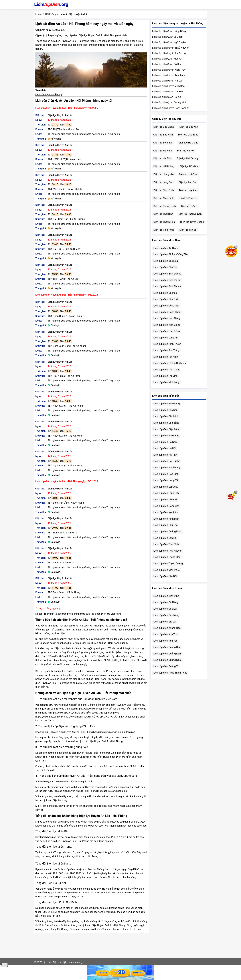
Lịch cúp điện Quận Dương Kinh (169, 102)
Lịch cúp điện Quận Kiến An (167, 59)
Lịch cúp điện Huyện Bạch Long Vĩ (171, 108)
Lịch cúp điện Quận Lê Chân (167, 37)
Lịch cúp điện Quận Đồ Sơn (167, 64)
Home (38, 14)
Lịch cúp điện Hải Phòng (49, 94)
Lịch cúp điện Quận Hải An (167, 97)
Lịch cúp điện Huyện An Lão (167, 81)
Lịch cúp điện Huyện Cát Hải (168, 92)
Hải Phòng (50, 14)
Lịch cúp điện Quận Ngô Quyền (169, 42)
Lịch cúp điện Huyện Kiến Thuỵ (169, 70)
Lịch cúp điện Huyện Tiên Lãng (169, 75)
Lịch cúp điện (50, 962)
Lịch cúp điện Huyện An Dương (169, 53)
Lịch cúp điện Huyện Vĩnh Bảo (168, 86)
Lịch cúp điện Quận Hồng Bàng (169, 31)
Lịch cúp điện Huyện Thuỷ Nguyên (171, 48)
